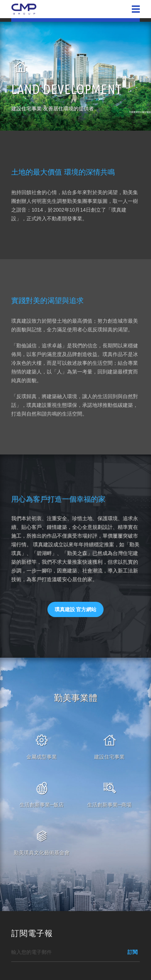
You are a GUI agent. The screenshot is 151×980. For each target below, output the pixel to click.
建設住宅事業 (109, 757)
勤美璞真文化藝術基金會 (42, 853)
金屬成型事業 (42, 757)
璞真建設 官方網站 (76, 609)
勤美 (24, 9)
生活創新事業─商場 (109, 805)
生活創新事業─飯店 (42, 805)
